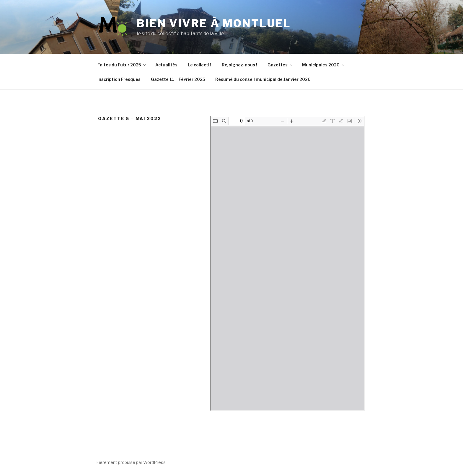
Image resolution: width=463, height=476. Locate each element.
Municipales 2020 (324, 65)
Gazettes (280, 65)
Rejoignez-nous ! (239, 65)
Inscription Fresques (119, 79)
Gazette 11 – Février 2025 (178, 79)
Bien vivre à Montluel (214, 23)
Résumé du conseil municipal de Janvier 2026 (263, 79)
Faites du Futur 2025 (122, 65)
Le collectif (200, 65)
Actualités (166, 65)
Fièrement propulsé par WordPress (131, 462)
